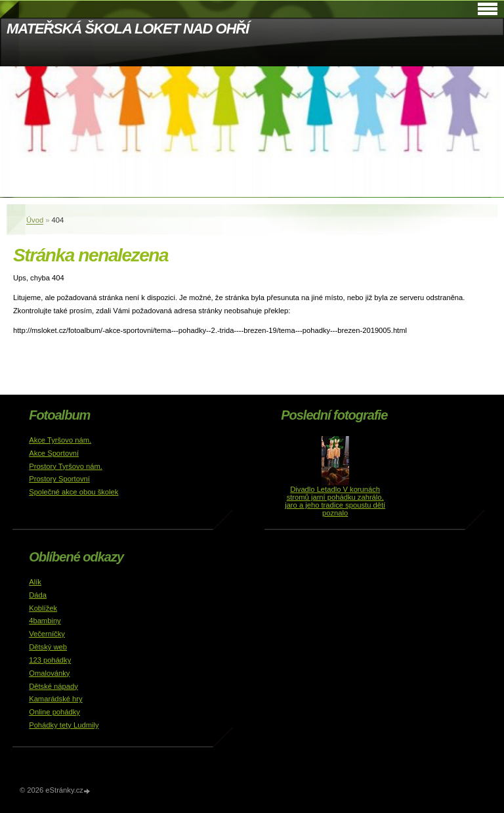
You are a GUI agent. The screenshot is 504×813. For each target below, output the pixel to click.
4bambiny (45, 621)
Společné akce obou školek (73, 492)
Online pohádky (54, 712)
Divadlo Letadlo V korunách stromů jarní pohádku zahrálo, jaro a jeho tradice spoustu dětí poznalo (335, 501)
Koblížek (43, 608)
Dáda (38, 595)
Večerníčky (47, 634)
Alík (35, 582)
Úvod (35, 220)
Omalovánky (49, 673)
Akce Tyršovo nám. (60, 440)
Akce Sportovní (54, 453)
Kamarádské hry (55, 699)
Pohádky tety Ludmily (64, 725)
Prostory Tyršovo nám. (66, 466)
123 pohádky (50, 660)
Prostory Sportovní (59, 479)
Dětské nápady (53, 686)
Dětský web (48, 647)
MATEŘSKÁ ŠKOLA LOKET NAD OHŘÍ (128, 29)
